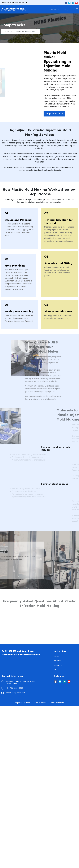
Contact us (58, 665)
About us (58, 661)
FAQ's (56, 669)
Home (7, 31)
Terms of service (57, 703)
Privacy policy (40, 703)
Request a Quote (60, 114)
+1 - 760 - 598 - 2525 (15, 688)
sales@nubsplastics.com (16, 693)
